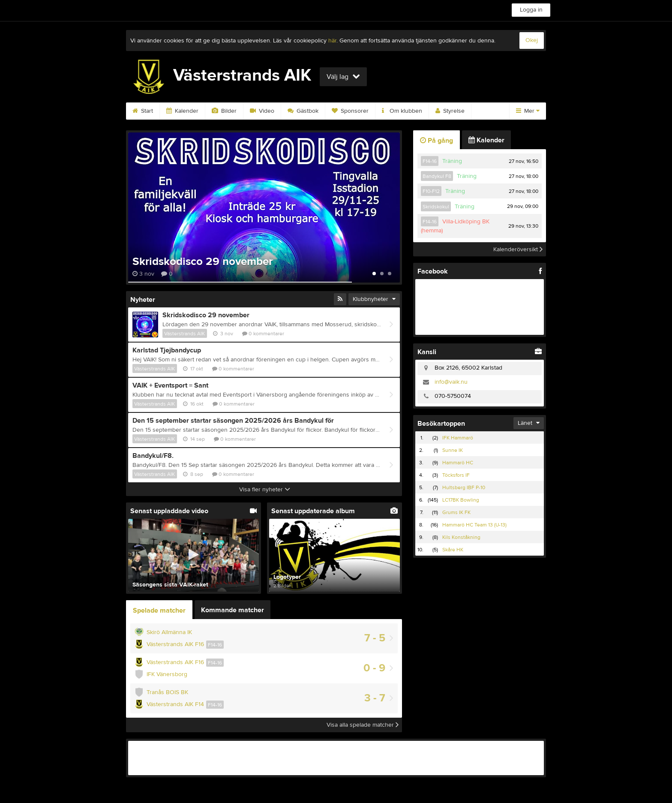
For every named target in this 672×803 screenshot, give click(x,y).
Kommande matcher (232, 610)
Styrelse (450, 111)
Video (262, 111)
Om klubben (402, 111)
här (332, 41)
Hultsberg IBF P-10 (464, 487)
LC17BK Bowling (461, 500)
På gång (436, 141)
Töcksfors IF (456, 475)
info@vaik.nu (451, 382)
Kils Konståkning (461, 537)
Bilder (224, 111)
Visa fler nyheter (265, 490)
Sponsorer (350, 111)
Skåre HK (453, 550)
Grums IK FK (456, 512)
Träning (452, 161)
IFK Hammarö (458, 438)
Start (143, 111)
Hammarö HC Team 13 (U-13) (474, 525)
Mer (528, 111)
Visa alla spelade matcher (363, 725)
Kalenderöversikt (518, 249)
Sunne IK (453, 450)
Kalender (182, 111)
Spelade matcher (159, 611)
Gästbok (303, 111)
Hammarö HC (458, 463)
